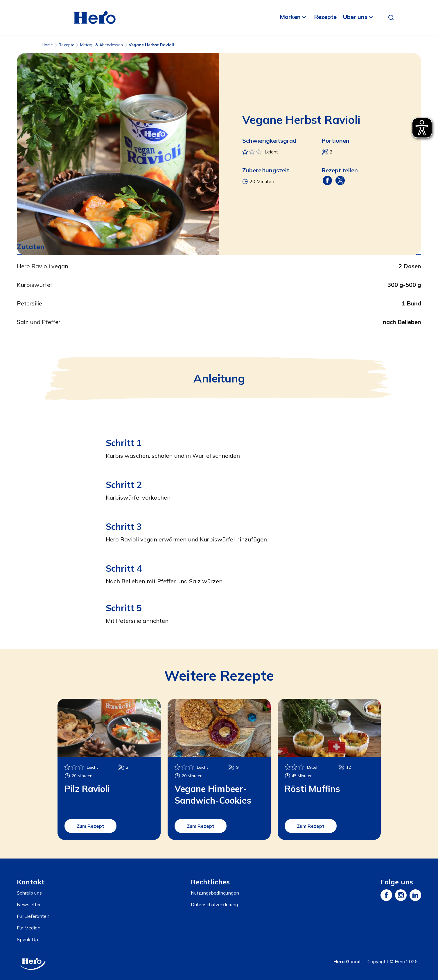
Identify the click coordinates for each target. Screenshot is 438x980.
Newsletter (29, 904)
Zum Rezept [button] (90, 826)
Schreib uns (29, 893)
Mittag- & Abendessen (102, 45)
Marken (290, 17)
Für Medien (29, 928)
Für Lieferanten (33, 916)
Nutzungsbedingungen (215, 893)
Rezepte (325, 17)
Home (47, 45)
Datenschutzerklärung (214, 904)
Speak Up (27, 939)
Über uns (355, 17)
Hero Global (347, 961)
